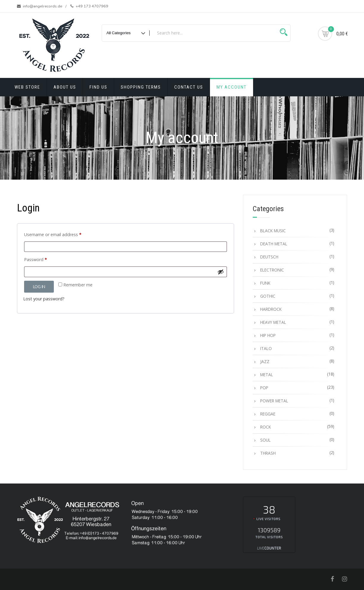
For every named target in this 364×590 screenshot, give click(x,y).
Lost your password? (44, 299)
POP (264, 388)
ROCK (266, 427)
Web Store (27, 87)
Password (44, 259)
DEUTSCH (269, 257)
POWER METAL (274, 401)
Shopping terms (141, 87)
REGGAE (268, 414)
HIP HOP (268, 335)
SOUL (265, 440)
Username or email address (61, 234)
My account (232, 87)
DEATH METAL (274, 244)
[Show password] (221, 272)
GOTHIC (268, 296)
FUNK (265, 283)
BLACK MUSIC (273, 231)
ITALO (266, 348)
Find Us (98, 87)
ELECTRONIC (272, 270)
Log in (39, 287)
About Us (65, 87)
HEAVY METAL (273, 322)
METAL (267, 375)
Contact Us (189, 87)
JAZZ (265, 361)
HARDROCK (271, 309)
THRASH (268, 453)
